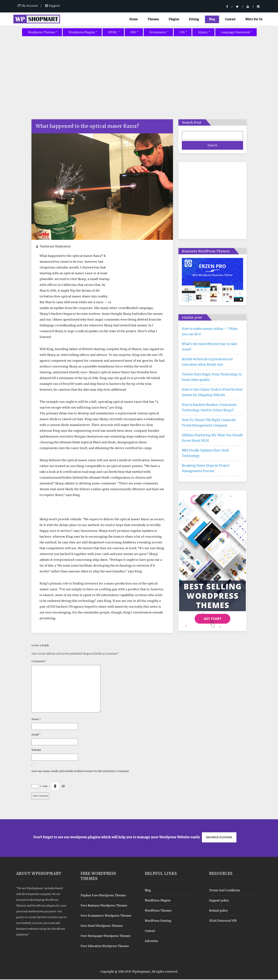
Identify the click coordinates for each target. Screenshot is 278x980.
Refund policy (219, 911)
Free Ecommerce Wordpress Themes (106, 916)
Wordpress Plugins (82, 33)
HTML (113, 33)
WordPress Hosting (158, 921)
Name (36, 720)
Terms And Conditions (225, 891)
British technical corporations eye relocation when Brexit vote (207, 363)
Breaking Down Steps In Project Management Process (206, 469)
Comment (39, 662)
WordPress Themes (158, 911)
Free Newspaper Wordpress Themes (106, 937)
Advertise (151, 942)
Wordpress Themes (41, 33)
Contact (230, 19)
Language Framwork (235, 33)
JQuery (203, 33)
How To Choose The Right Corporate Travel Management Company (209, 423)
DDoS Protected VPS (223, 921)
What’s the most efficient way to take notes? (209, 347)
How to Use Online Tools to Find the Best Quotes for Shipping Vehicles (212, 393)
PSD (133, 33)
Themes (153, 19)
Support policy (219, 901)
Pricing (194, 19)
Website (36, 751)
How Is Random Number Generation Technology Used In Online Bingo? (209, 408)
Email (36, 735)
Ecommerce (158, 33)
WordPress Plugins (158, 901)
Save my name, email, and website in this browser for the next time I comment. (80, 772)
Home (134, 19)
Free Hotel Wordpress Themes (102, 927)
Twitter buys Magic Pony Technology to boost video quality (212, 378)
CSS (182, 33)
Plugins (174, 19)
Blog (212, 19)
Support (53, 6)
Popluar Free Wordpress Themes (103, 896)
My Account (28, 6)
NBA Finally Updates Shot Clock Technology (205, 454)
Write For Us (254, 19)
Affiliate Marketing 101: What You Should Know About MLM (212, 439)
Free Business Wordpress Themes (104, 906)
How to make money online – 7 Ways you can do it (210, 332)
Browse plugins (219, 838)
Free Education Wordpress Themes (105, 947)
